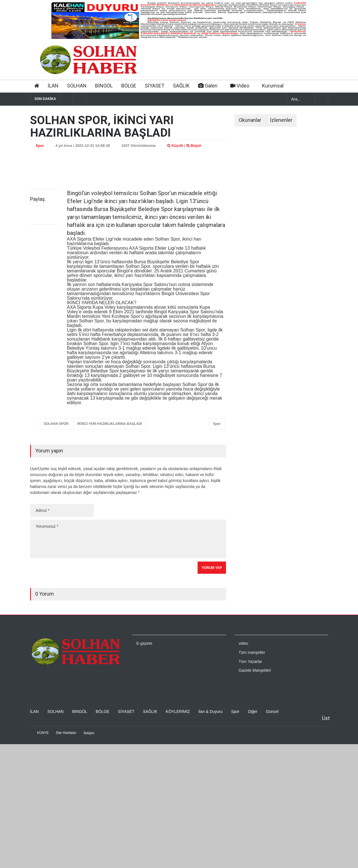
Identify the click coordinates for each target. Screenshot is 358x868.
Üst (326, 718)
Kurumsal (273, 86)
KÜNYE (43, 733)
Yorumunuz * (128, 539)
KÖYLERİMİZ (178, 711)
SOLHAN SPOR (56, 424)
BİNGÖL (104, 86)
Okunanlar (250, 120)
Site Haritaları (66, 733)
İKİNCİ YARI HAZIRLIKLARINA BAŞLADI (110, 424)
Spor (40, 146)
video (243, 643)
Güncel (272, 711)
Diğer (253, 711)
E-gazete (145, 643)
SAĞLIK (181, 86)
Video (240, 86)
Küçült (175, 146)
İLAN (53, 86)
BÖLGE (129, 86)
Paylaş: (38, 199)
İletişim (89, 733)
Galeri (208, 86)
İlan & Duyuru (211, 711)
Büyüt (194, 146)
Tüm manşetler (252, 652)
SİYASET (155, 86)
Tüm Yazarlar (251, 662)
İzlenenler (281, 120)
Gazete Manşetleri (255, 670)
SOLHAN (77, 86)
